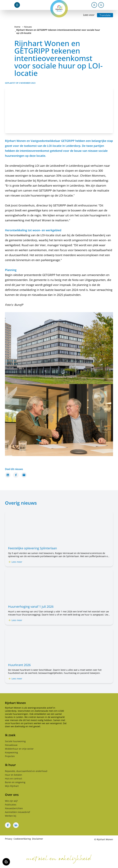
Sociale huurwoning (15, 741)
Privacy (9, 839)
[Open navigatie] (17, 5)
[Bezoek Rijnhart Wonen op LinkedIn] (16, 825)
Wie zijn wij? (11, 801)
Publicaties (11, 805)
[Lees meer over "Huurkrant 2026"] (59, 665)
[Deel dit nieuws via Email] (24, 475)
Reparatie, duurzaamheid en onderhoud (26, 771)
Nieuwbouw (11, 745)
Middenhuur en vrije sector (19, 749)
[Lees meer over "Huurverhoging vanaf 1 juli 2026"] (59, 607)
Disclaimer (38, 839)
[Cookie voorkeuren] (6, 862)
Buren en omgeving (15, 782)
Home (17, 27)
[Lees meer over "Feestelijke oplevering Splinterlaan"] (59, 548)
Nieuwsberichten (14, 808)
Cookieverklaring (22, 839)
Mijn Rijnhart (12, 786)
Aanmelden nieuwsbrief (17, 812)
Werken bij (11, 816)
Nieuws (28, 27)
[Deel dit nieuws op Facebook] (16, 475)
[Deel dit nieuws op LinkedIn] (8, 475)
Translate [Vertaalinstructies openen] (105, 15)
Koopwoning (11, 752)
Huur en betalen (14, 775)
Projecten (10, 756)
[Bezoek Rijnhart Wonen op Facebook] (8, 825)
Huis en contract (14, 779)
